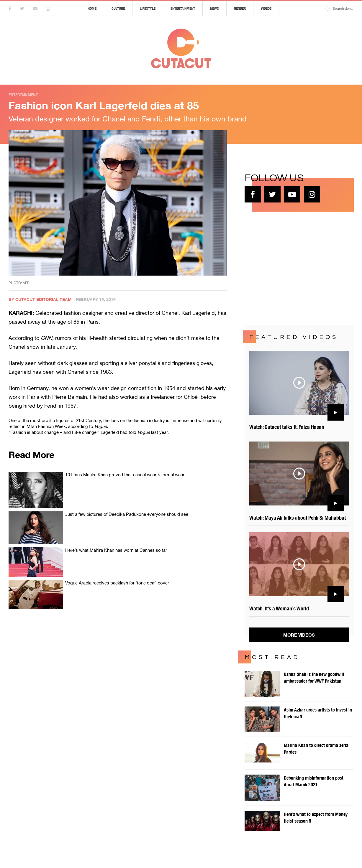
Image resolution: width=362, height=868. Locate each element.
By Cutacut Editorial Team (40, 299)
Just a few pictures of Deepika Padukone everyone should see (127, 514)
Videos (266, 8)
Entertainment (183, 8)
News (214, 8)
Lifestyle (148, 8)
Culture (118, 8)
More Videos (299, 635)
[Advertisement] (289, 268)
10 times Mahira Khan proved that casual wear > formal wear (125, 475)
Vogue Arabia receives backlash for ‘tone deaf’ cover (117, 583)
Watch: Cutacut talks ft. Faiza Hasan (287, 427)
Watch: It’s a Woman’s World (279, 608)
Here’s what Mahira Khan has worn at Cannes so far (116, 550)
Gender (240, 8)
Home (92, 8)
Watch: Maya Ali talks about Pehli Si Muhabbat (298, 518)
